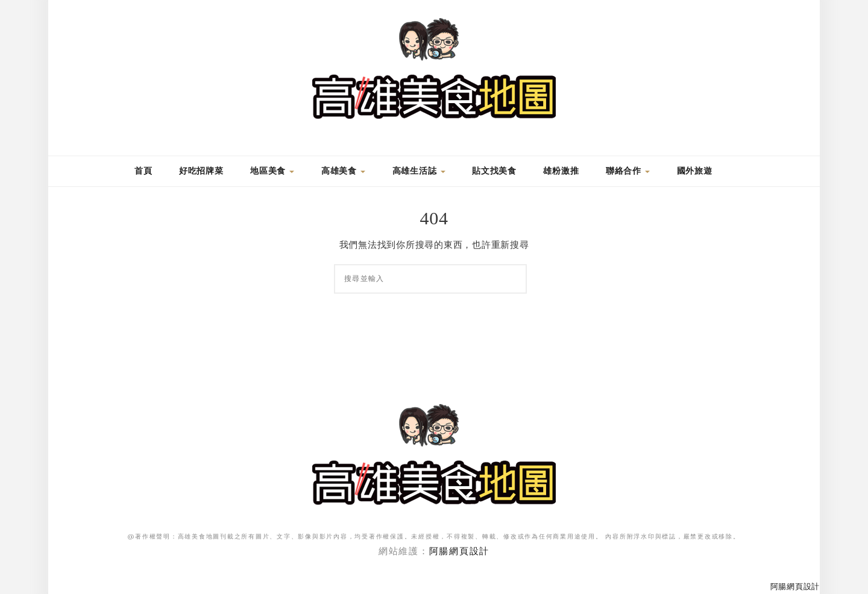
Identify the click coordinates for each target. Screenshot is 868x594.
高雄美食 (343, 171)
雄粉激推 (561, 171)
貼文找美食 (494, 171)
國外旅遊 (695, 171)
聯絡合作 (628, 171)
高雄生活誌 (419, 171)
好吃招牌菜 (201, 171)
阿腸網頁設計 (460, 551)
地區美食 (272, 171)
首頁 (142, 171)
